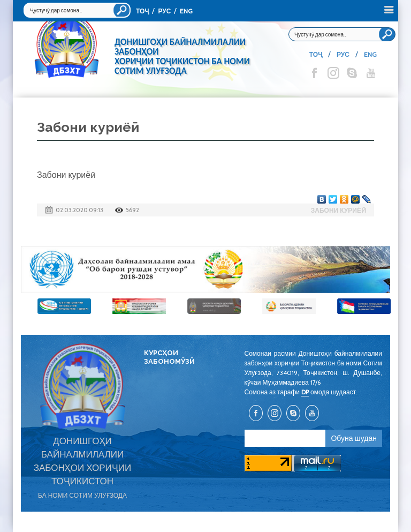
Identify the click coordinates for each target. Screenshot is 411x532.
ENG (186, 11)
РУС (164, 11)
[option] (205, 269)
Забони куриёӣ (338, 210)
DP (305, 392)
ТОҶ (142, 11)
